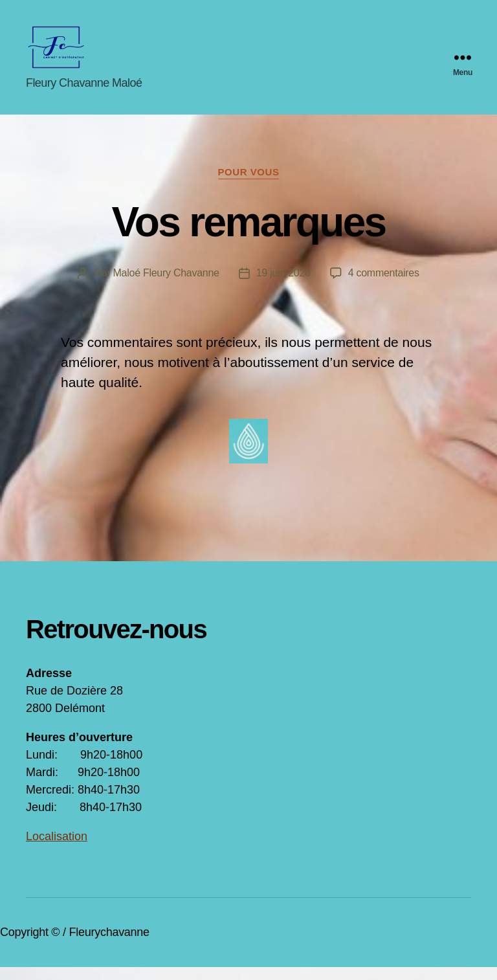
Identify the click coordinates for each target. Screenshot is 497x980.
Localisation (57, 849)
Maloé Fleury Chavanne (166, 286)
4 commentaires (384, 286)
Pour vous (249, 185)
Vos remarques (248, 235)
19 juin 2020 (283, 286)
